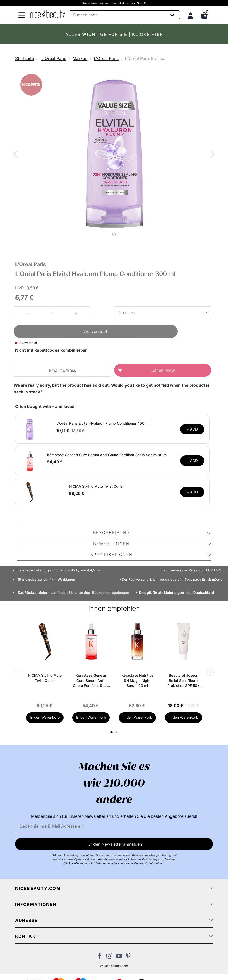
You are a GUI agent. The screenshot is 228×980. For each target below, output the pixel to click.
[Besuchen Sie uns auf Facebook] (100, 957)
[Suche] (124, 15)
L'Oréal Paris (54, 58)
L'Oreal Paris (106, 58)
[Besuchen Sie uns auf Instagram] (109, 957)
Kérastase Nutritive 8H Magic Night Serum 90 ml (137, 680)
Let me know (163, 370)
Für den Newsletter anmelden (114, 844)
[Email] (114, 826)
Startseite (25, 58)
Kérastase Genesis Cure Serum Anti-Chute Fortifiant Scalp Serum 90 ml (107, 455)
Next (211, 155)
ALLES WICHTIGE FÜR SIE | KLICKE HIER (114, 34)
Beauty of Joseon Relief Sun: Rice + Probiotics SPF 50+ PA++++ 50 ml (183, 681)
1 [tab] (112, 732)
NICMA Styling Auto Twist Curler (96, 486)
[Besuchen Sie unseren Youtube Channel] (119, 957)
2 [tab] (117, 732)
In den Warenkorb (45, 717)
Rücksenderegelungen (111, 592)
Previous (17, 155)
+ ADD (192, 429)
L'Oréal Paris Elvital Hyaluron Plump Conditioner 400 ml (103, 423)
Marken (80, 58)
